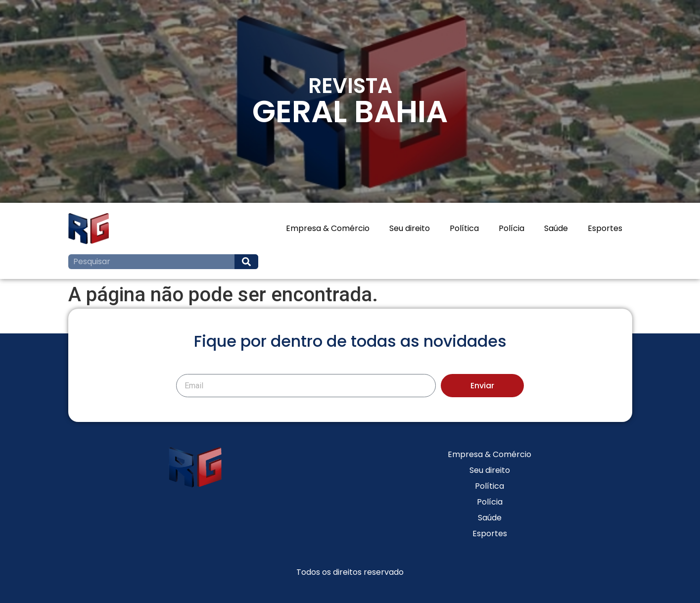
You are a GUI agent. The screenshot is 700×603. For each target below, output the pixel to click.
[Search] (246, 262)
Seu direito (410, 228)
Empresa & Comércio (328, 228)
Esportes (605, 228)
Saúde (556, 228)
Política (464, 228)
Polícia (512, 228)
